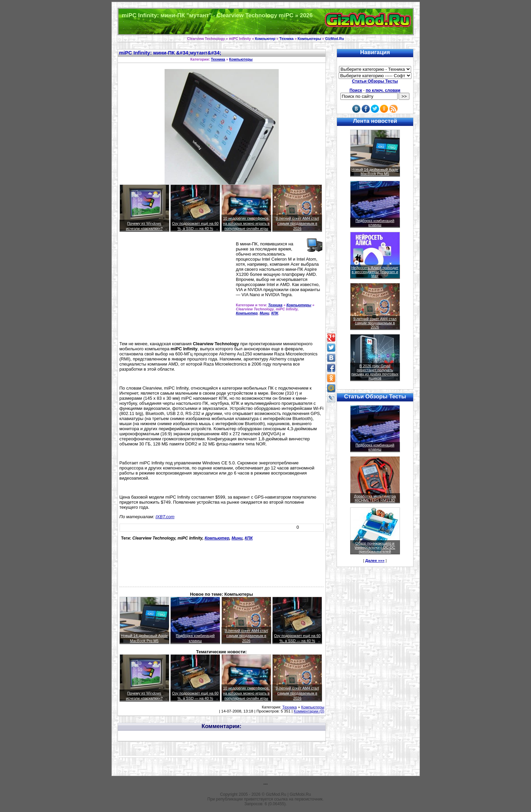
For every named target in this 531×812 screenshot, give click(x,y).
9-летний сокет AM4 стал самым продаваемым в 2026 (297, 223)
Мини (264, 313)
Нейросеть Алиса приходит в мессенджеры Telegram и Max (375, 272)
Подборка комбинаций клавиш (375, 223)
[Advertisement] (176, 289)
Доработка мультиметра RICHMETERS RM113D (375, 498)
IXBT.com (165, 517)
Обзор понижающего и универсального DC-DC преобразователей (375, 547)
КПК (275, 313)
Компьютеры (309, 39)
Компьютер (265, 39)
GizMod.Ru (335, 39)
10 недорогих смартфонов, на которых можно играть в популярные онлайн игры (246, 223)
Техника (286, 39)
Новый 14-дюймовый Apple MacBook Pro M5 (375, 172)
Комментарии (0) (309, 711)
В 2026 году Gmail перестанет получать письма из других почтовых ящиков (375, 372)
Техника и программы (266, 21)
